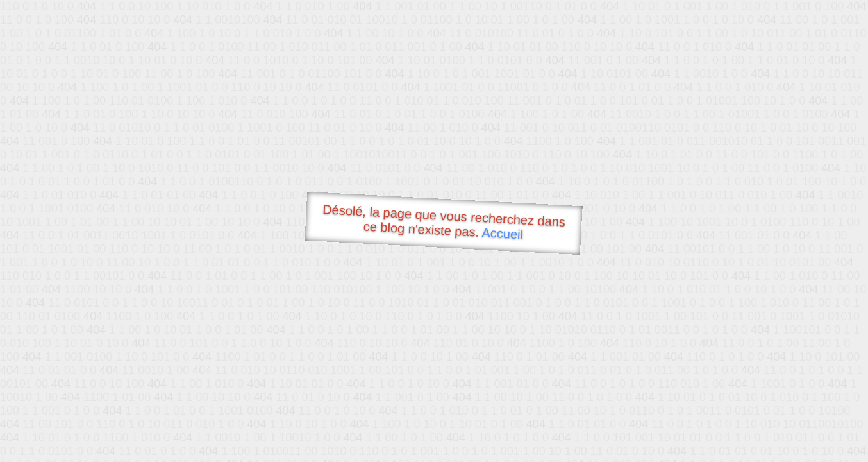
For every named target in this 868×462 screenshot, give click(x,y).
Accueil (503, 233)
